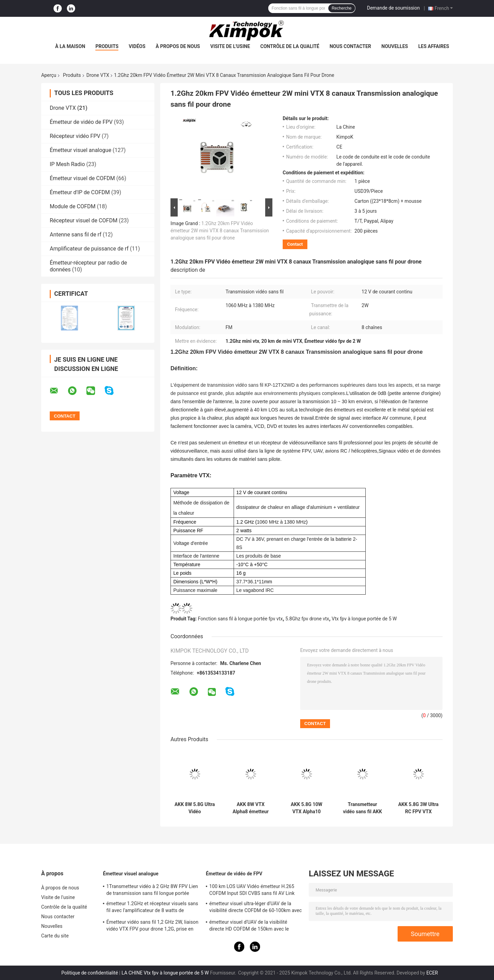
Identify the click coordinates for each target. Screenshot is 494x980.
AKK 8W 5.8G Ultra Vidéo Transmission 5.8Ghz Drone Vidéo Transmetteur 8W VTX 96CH (195, 808)
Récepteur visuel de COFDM (84, 220)
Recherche (342, 8)
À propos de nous (178, 46)
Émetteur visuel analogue (80, 150)
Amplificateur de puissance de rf (89, 249)
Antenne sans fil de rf (75, 235)
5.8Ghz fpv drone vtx (307, 619)
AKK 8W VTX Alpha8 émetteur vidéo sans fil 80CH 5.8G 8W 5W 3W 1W (251, 808)
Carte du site (55, 936)
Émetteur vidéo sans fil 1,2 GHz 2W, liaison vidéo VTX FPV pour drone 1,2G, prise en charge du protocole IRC (152, 926)
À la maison (70, 46)
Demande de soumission (393, 8)
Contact (295, 244)
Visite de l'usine (230, 46)
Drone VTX (98, 75)
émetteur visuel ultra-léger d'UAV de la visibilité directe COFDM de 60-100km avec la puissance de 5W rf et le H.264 (256, 908)
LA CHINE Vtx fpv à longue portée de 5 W (165, 973)
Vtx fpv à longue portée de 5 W (364, 619)
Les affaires (434, 46)
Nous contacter (350, 46)
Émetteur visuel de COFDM (82, 178)
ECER (432, 973)
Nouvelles (395, 46)
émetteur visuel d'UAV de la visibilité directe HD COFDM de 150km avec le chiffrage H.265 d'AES (249, 926)
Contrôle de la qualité (290, 46)
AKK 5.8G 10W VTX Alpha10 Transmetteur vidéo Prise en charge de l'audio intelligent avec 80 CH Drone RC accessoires (307, 808)
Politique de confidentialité (90, 973)
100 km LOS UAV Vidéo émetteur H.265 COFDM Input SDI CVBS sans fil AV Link (252, 890)
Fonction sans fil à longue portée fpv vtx (240, 619)
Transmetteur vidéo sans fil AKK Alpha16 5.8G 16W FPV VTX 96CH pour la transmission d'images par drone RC (363, 808)
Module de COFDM (73, 206)
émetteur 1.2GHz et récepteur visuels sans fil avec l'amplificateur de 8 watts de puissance (152, 908)
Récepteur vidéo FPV (75, 136)
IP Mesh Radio (67, 164)
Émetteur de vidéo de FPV (81, 122)
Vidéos (137, 46)
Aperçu (49, 75)
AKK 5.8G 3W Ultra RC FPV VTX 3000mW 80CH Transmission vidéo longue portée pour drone (419, 808)
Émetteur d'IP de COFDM (80, 192)
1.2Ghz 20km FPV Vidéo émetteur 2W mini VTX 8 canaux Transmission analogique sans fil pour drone (220, 231)
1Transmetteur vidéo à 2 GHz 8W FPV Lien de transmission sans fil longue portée (152, 890)
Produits (107, 46)
